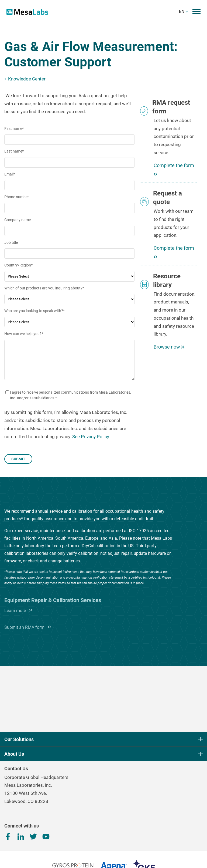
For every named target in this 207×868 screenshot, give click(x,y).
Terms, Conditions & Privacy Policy (103, 857)
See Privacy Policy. (91, 437)
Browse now (169, 347)
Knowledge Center (27, 79)
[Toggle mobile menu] (196, 12)
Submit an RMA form (27, 627)
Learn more (17, 611)
